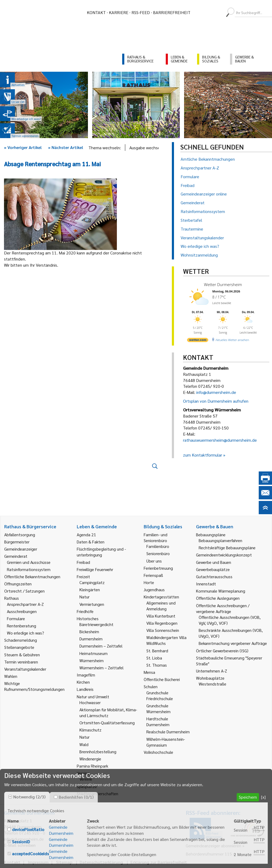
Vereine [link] (86, 779)
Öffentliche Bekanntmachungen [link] (32, 576)
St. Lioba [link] (154, 658)
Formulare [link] (16, 618)
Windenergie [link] (90, 759)
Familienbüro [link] (158, 546)
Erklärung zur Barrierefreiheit (159, 862)
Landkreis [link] (85, 689)
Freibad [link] (83, 562)
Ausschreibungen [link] (22, 611)
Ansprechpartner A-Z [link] (25, 604)
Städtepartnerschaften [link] (97, 793)
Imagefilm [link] (86, 675)
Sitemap (64, 862)
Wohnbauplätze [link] (210, 678)
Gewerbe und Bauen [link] (214, 562)
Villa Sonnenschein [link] (163, 630)
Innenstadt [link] (206, 584)
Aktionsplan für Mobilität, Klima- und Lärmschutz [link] (108, 712)
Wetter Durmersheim (223, 284)
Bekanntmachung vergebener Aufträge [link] (233, 643)
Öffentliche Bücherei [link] (162, 679)
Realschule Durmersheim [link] (168, 732)
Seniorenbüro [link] (158, 553)
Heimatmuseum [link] (93, 653)
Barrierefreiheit (172, 12)
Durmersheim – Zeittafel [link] (101, 646)
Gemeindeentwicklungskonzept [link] (224, 555)
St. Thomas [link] (157, 665)
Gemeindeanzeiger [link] (21, 549)
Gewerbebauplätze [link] (213, 569)
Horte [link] (149, 582)
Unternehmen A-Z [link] (212, 671)
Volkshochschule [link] (158, 752)
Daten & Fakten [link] (91, 542)
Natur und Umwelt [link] (93, 697)
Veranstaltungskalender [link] (25, 669)
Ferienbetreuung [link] (158, 568)
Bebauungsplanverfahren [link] (220, 540)
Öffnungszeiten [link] (18, 584)
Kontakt (96, 12)
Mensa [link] (149, 672)
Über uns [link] (154, 561)
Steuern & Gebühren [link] (22, 655)
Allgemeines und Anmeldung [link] (161, 606)
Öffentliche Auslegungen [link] (218, 598)
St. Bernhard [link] (157, 651)
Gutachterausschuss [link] (214, 576)
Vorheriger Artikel (23, 147)
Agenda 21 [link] (86, 535)
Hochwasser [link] (90, 702)
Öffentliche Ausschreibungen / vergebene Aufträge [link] (223, 608)
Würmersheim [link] (92, 660)
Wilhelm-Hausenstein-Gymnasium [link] (166, 742)
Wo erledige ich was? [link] (25, 633)
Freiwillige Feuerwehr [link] (95, 569)
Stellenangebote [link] (19, 647)
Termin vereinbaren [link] (21, 662)
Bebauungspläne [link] (211, 535)
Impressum (38, 862)
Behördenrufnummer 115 (209, 854)
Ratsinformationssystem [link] (29, 569)
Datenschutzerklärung (101, 862)
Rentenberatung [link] (22, 626)
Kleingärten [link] (90, 590)
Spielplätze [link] (87, 786)
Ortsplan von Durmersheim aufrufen (216, 401)
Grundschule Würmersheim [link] (158, 709)
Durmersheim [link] (91, 639)
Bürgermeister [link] (17, 542)
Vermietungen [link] (92, 604)
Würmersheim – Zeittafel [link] (101, 668)
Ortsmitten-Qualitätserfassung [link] (107, 723)
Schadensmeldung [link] (21, 640)
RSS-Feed (141, 12)
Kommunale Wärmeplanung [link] (221, 591)
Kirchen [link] (83, 682)
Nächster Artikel (66, 147)
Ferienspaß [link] (153, 575)
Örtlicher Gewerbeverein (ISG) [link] (222, 651)
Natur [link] (84, 597)
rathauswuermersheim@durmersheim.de (220, 440)
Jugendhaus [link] (154, 590)
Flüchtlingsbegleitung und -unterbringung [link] (101, 552)
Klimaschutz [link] (90, 730)
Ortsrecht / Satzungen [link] (24, 591)
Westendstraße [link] (212, 684)
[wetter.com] (198, 341)
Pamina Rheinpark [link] (92, 766)
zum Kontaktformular (203, 455)
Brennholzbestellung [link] (98, 752)
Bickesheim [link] (89, 631)
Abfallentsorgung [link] (20, 535)
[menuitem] (199, 12)
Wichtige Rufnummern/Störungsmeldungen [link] (34, 686)
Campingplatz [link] (92, 582)
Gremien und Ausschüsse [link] (29, 562)
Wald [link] (84, 744)
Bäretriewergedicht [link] (96, 624)
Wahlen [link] (11, 676)
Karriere (119, 12)
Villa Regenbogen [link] (162, 623)
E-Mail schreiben (20, 845)
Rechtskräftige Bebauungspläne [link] (227, 548)
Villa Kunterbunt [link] (161, 616)
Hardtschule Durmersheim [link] (158, 722)
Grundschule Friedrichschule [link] (160, 695)
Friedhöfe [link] (85, 611)
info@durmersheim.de (216, 392)
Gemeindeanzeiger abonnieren (213, 846)
